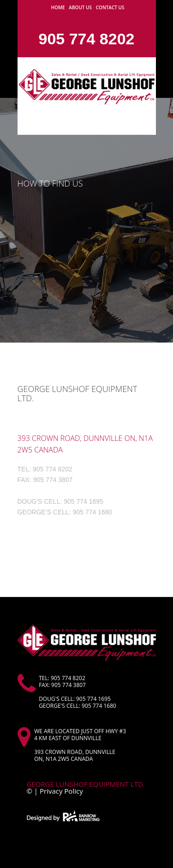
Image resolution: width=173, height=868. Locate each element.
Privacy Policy (61, 791)
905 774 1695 (84, 501)
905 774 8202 (87, 39)
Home (58, 7)
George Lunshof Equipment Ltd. (87, 784)
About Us (80, 7)
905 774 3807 (53, 480)
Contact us (110, 7)
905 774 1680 (93, 512)
